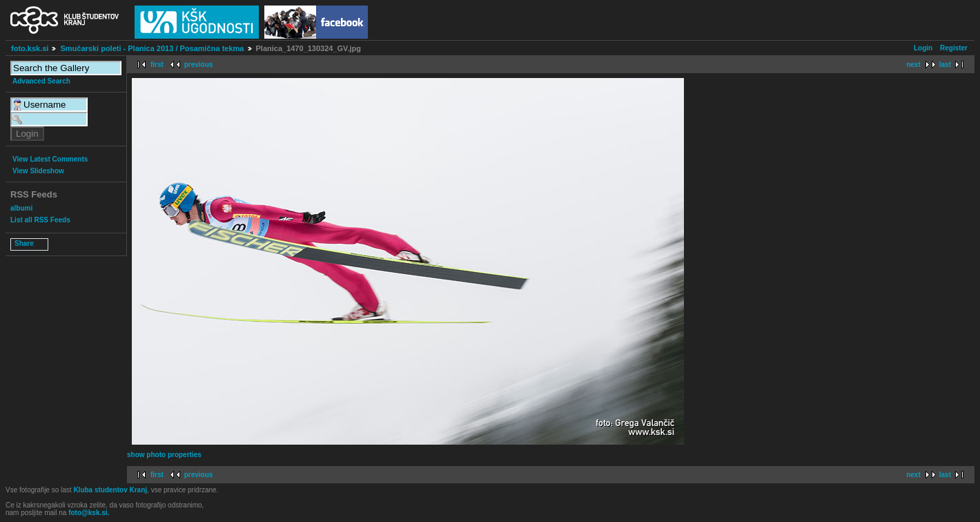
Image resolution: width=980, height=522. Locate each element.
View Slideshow (38, 171)
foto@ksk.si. (89, 513)
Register (954, 48)
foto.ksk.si (30, 48)
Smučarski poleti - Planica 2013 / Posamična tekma (152, 48)
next (913, 65)
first (157, 65)
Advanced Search (41, 81)
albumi (21, 208)
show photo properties (164, 455)
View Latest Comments (50, 159)
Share (24, 243)
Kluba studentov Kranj (110, 490)
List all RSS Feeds (40, 220)
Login (923, 48)
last (945, 65)
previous (199, 65)
